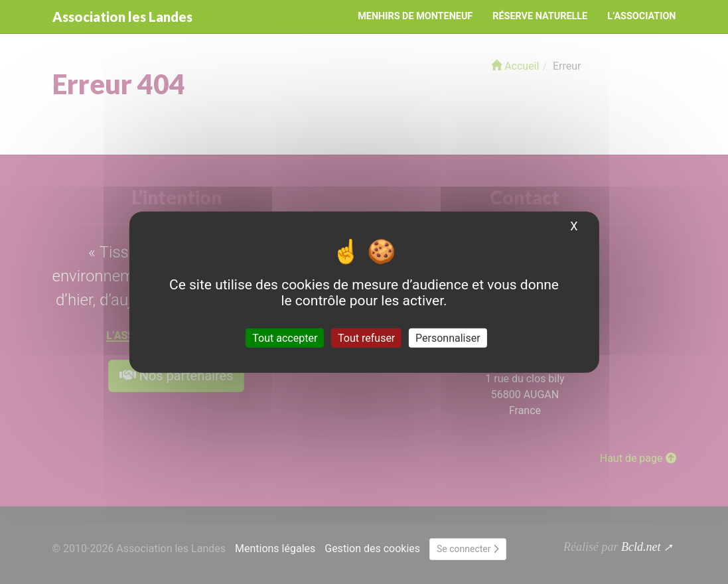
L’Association (641, 16)
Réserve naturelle (540, 16)
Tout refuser (366, 337)
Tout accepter (285, 337)
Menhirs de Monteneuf (415, 16)
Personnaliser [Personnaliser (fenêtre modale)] (448, 337)
